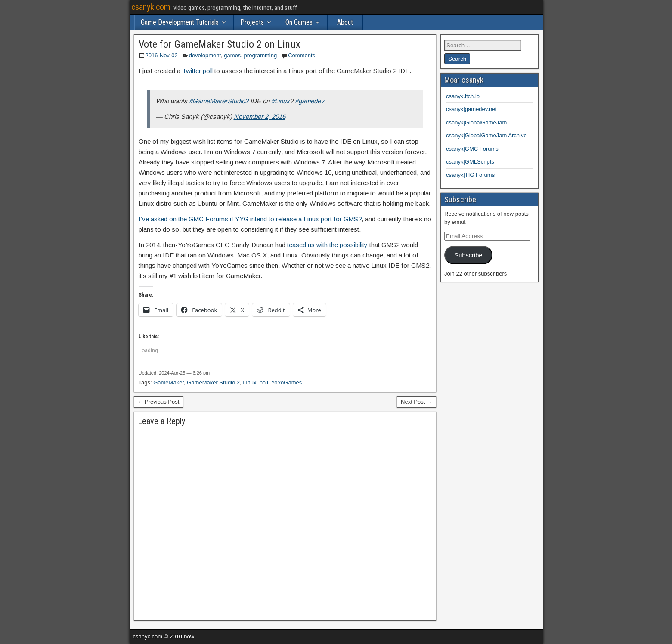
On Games (299, 22)
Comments (302, 55)
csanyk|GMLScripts (470, 162)
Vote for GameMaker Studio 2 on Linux (220, 44)
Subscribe (468, 255)
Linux (249, 382)
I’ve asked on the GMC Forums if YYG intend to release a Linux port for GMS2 (250, 219)
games (232, 55)
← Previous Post (159, 402)
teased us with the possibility (327, 245)
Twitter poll (197, 71)
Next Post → (417, 402)
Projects (252, 22)
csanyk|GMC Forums (472, 149)
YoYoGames (286, 382)
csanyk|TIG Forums (470, 175)
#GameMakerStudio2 (219, 101)
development (205, 55)
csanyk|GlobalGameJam (476, 122)
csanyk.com (151, 7)
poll (264, 382)
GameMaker (169, 382)
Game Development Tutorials (180, 22)
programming (261, 55)
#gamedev (310, 101)
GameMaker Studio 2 (213, 382)
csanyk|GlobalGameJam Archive (486, 135)
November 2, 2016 (260, 116)
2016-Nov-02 (162, 55)
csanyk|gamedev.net (471, 109)
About (345, 22)
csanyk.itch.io (463, 96)
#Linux (280, 101)
